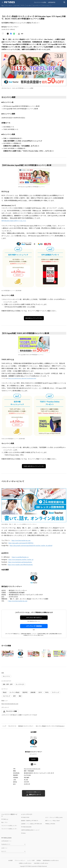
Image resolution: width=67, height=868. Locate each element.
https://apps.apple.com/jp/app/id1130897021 (21, 543)
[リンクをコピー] (22, 34)
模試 (20, 696)
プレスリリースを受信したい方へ (9, 826)
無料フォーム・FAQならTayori (52, 821)
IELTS (40, 692)
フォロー (33, 759)
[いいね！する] (3, 34)
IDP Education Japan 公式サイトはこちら (14, 221)
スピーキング (6, 696)
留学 (14, 696)
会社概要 (10, 860)
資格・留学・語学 (8, 684)
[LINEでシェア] (14, 34)
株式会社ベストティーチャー (26, 726)
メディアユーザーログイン (34, 618)
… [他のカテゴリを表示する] (52, 5)
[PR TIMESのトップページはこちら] (10, 2)
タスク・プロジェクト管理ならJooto (54, 817)
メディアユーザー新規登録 (34, 626)
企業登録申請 (52, 2)
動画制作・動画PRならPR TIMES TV (30, 821)
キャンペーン (6, 676)
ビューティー (37, 5)
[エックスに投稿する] (8, 34)
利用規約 (39, 860)
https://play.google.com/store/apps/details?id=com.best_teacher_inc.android (31, 546)
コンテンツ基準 (31, 860)
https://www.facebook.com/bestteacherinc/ (20, 562)
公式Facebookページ (6, 841)
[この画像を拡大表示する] (8, 654)
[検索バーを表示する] (64, 2)
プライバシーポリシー (20, 860)
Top (2, 5)
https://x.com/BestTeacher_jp (20, 557)
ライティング (55, 692)
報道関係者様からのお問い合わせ (51, 860)
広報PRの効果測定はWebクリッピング (30, 830)
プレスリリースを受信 (40, 2)
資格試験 (33, 692)
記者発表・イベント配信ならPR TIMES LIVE (31, 824)
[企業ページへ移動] (34, 743)
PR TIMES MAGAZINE (26, 827)
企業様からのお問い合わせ (25, 863)
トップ (4, 726)
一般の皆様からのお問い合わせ (41, 863)
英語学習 (25, 692)
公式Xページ (4, 848)
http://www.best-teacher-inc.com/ (32, 769)
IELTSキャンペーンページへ (34, 318)
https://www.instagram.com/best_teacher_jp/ (21, 560)
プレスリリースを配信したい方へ (9, 829)
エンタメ (29, 5)
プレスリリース (12, 726)
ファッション (46, 5)
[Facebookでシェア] (11, 34)
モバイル (17, 5)
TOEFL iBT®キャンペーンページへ (34, 466)
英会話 (5, 692)
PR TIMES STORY (25, 817)
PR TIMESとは (5, 819)
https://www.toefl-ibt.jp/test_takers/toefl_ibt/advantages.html (22, 378)
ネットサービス (20, 684)
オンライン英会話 (14, 692)
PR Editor (23, 833)
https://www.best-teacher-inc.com (21, 540)
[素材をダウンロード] (19, 34)
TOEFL (47, 692)
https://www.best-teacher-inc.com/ (10, 704)
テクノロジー (9, 5)
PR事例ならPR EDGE (50, 824)
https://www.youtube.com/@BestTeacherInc (20, 565)
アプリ (23, 5)
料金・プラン (5, 822)
